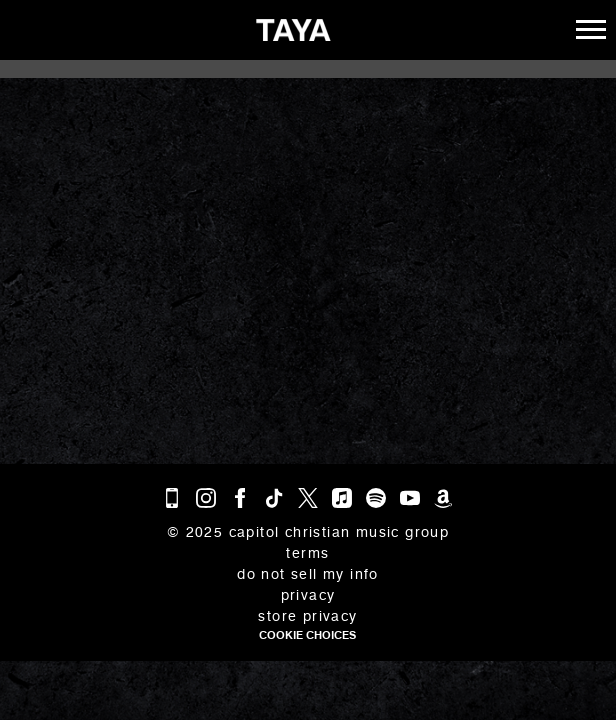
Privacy (308, 595)
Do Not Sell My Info (308, 574)
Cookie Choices (307, 635)
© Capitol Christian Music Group (308, 532)
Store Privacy (307, 616)
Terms (307, 553)
